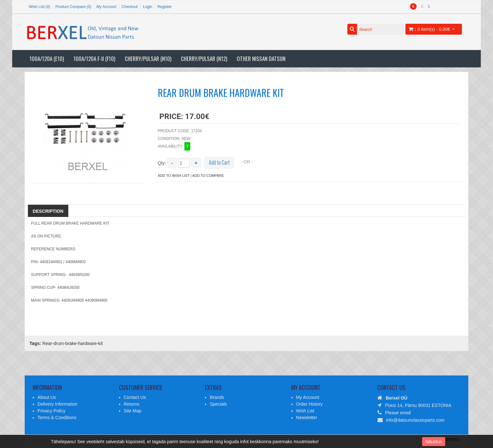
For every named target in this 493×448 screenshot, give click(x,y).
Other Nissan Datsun (261, 59)
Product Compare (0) (73, 7)
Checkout (130, 7)
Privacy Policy (51, 411)
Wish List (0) (40, 7)
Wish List (305, 411)
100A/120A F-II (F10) (94, 59)
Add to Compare (208, 176)
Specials (218, 404)
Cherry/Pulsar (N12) (204, 59)
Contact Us (135, 397)
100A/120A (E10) (47, 59)
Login (147, 7)
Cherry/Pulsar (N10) (148, 59)
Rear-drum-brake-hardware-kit (72, 343)
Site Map (133, 411)
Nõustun (434, 442)
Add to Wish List (174, 176)
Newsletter (307, 418)
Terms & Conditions (57, 418)
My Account (106, 7)
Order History (309, 404)
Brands (217, 397)
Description (48, 211)
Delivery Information (58, 404)
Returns (132, 404)
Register (165, 7)
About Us (47, 397)
